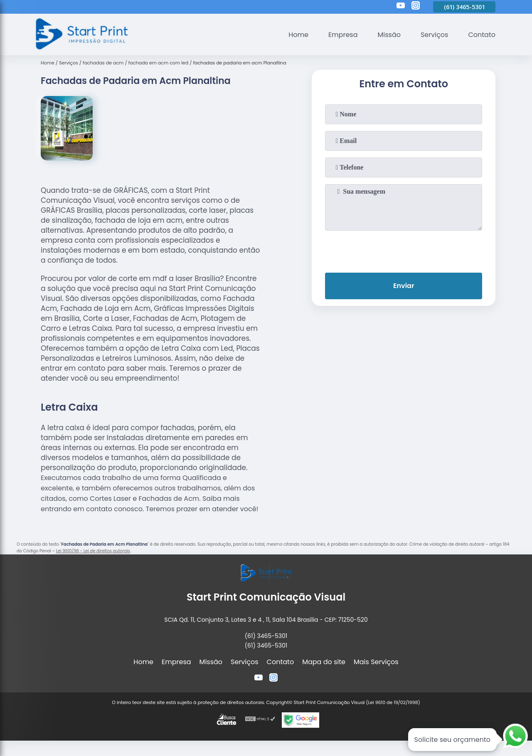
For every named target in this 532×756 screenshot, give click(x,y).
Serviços (435, 35)
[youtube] (401, 7)
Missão (389, 35)
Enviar (404, 286)
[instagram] (416, 7)
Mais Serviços (376, 662)
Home (298, 35)
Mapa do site (324, 662)
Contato (482, 35)
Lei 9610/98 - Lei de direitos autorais (93, 551)
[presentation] (404, 250)
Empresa (343, 35)
